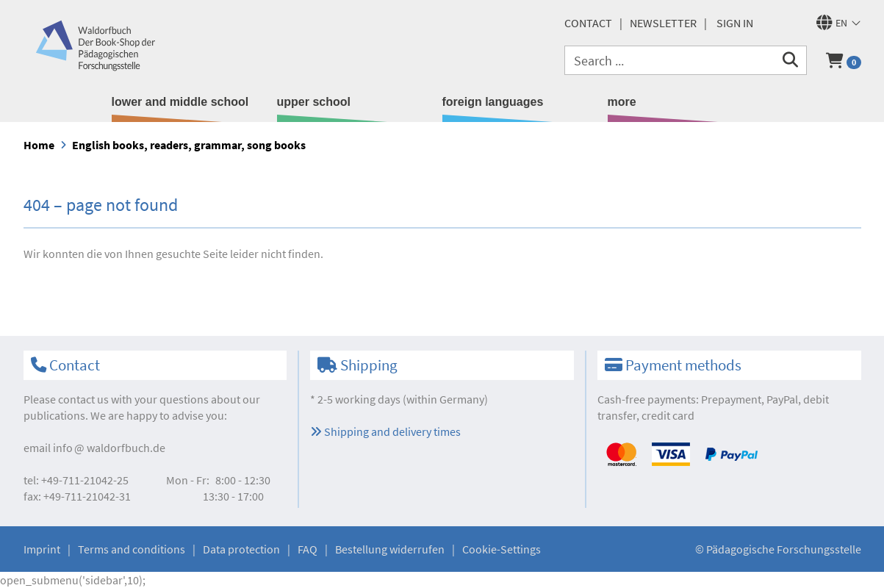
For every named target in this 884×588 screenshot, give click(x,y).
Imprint (42, 549)
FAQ (308, 549)
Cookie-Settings (502, 549)
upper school (314, 102)
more (622, 102)
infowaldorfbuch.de (109, 448)
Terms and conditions (132, 549)
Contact (588, 23)
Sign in (735, 23)
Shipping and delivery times (385, 431)
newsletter (663, 23)
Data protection (241, 549)
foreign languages (493, 102)
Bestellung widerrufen (390, 549)
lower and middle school (180, 102)
